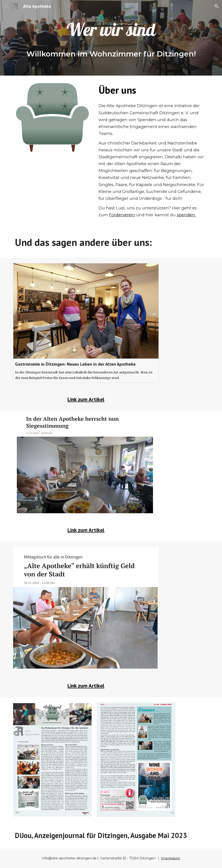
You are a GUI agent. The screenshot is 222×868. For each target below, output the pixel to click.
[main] (111, 31)
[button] (5, 6)
